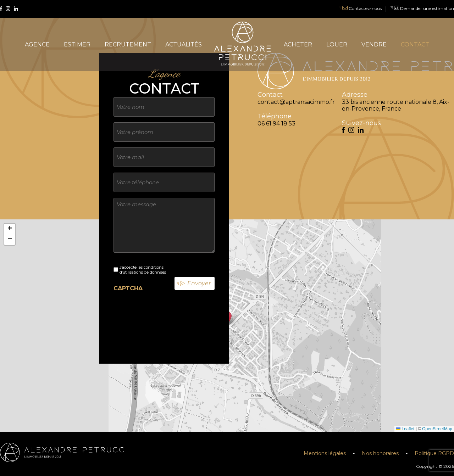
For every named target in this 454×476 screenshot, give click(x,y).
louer (337, 44)
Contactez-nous (360, 8)
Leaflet (405, 429)
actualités (184, 44)
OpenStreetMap (437, 429)
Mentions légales (325, 453)
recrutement (128, 44)
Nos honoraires (380, 453)
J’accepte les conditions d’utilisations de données (143, 270)
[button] (10, 229)
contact (415, 44)
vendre (374, 44)
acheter (298, 44)
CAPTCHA (128, 288)
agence (37, 44)
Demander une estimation (422, 8)
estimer (77, 44)
